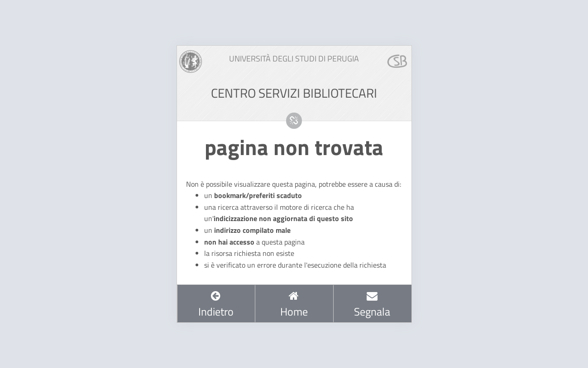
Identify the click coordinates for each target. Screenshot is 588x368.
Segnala (372, 305)
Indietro (216, 305)
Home (294, 305)
